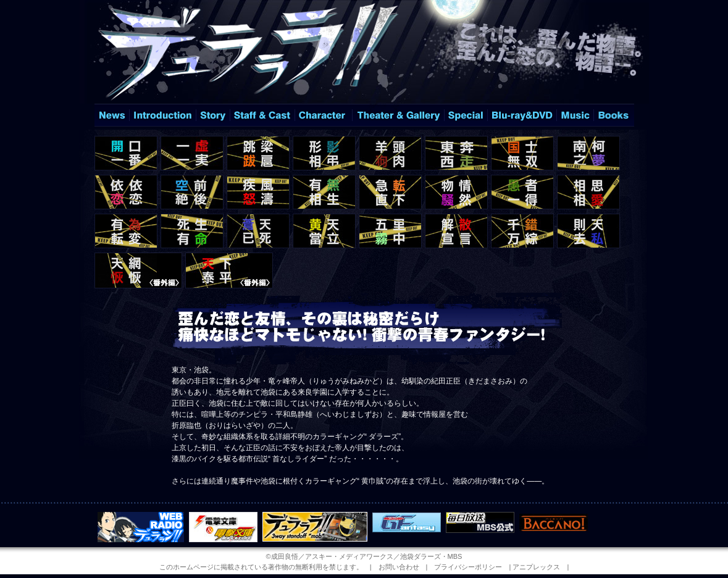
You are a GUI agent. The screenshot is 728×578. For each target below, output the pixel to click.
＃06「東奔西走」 (456, 153)
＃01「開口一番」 (126, 153)
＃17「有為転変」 (126, 231)
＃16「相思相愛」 (588, 192)
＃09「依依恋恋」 (126, 192)
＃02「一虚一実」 (192, 153)
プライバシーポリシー (468, 567)
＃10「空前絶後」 (192, 192)
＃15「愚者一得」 (522, 192)
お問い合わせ (399, 567)
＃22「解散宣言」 (456, 231)
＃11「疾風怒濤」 (258, 192)
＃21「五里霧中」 (390, 231)
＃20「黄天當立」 (324, 231)
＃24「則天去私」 (588, 231)
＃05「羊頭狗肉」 (390, 153)
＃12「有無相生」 (324, 192)
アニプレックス (536, 567)
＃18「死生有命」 (192, 231)
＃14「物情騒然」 (456, 192)
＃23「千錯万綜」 (522, 231)
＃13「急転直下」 (390, 192)
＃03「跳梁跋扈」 (258, 153)
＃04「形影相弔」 (324, 153)
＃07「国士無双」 (522, 153)
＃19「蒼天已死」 (258, 231)
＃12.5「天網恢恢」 (138, 270)
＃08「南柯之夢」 (588, 153)
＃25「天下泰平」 (229, 270)
